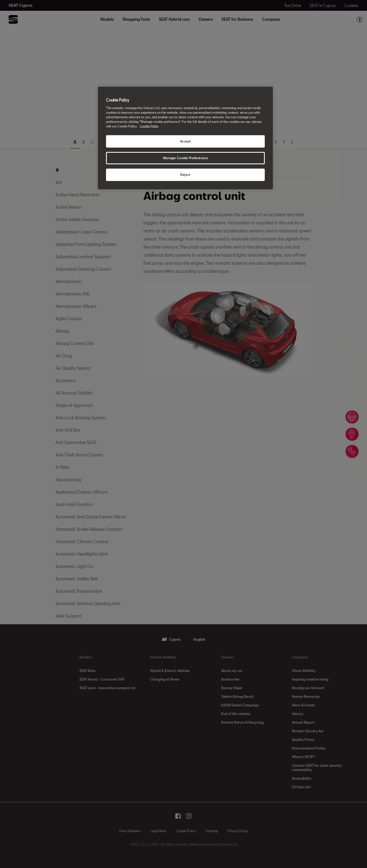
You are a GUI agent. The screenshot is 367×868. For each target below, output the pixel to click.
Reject (185, 175)
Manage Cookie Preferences (185, 158)
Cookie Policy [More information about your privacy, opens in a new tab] (149, 126)
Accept (185, 141)
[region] (185, 138)
